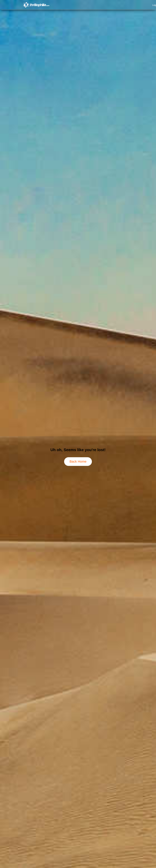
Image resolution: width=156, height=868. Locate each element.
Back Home (78, 461)
